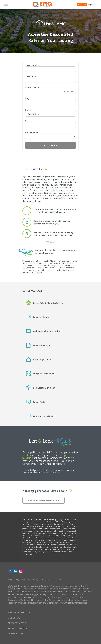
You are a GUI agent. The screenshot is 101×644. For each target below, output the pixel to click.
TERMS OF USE (16, 634)
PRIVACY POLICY (17, 628)
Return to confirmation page (44, 500)
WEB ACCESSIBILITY (19, 613)
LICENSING (14, 618)
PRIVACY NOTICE (18, 623)
